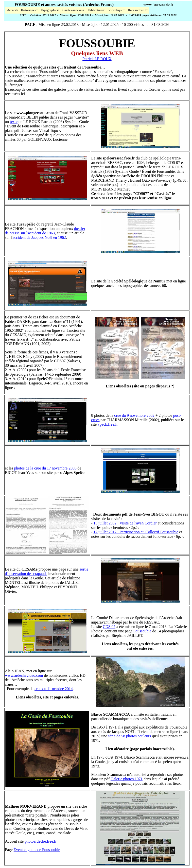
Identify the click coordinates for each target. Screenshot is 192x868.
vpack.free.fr (108, 424)
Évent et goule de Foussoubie (37, 850)
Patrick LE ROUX (97, 59)
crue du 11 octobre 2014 (54, 689)
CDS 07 (109, 627)
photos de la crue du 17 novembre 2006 (45, 468)
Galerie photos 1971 (127, 779)
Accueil (12, 10)
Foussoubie (142, 631)
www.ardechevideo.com (24, 675)
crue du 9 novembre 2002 (134, 415)
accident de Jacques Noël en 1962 (39, 237)
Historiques (29, 10)
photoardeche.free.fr (41, 841)
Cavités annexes (73, 10)
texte (14, 122)
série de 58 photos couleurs (129, 736)
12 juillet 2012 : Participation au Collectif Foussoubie (136, 532)
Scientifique (116, 10)
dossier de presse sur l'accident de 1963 (45, 231)
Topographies (49, 10)
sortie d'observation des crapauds (47, 571)
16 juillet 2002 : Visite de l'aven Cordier (125, 523)
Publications (96, 10)
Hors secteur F (137, 10)
